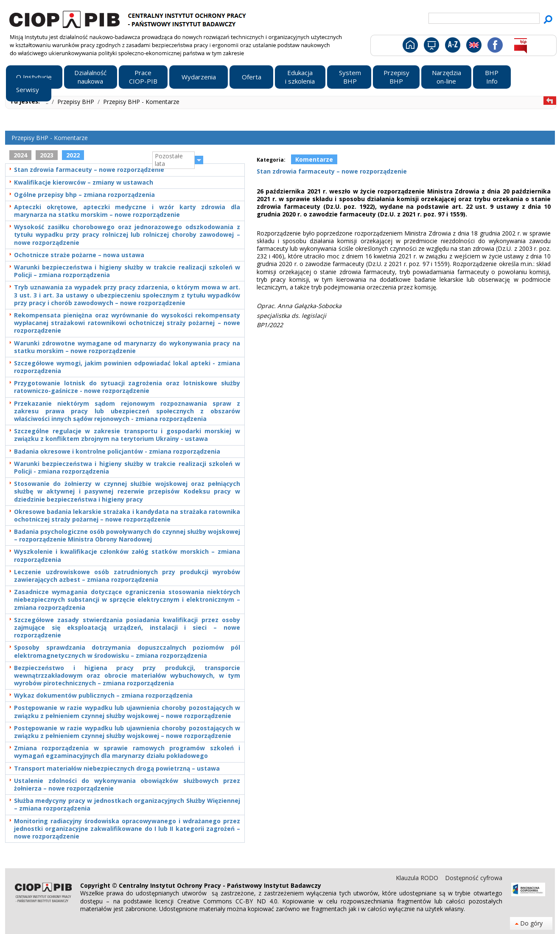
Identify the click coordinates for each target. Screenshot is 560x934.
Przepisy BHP (77, 102)
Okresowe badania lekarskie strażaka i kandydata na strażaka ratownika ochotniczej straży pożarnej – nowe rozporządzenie (127, 516)
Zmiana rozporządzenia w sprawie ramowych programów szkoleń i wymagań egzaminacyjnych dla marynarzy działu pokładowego (127, 752)
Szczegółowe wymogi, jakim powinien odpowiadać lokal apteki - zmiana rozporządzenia (127, 367)
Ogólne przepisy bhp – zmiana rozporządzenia (84, 195)
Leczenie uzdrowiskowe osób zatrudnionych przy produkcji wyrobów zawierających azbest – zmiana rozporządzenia (127, 576)
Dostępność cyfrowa (474, 878)
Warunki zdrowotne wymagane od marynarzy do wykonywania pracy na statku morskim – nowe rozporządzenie (127, 347)
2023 (47, 155)
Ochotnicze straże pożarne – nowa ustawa (79, 255)
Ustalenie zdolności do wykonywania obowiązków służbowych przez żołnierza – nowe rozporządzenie (127, 785)
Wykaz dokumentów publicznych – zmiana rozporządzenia (103, 696)
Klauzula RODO (418, 878)
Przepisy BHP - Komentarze (141, 102)
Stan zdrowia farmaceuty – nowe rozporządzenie (89, 170)
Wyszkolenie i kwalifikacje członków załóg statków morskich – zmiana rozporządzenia (127, 555)
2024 (20, 155)
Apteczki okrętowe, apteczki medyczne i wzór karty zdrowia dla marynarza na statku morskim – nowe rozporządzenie (127, 211)
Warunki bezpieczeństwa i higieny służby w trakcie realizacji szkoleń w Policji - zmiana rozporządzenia (127, 468)
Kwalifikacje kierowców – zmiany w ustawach (84, 182)
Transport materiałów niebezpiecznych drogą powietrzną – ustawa (117, 769)
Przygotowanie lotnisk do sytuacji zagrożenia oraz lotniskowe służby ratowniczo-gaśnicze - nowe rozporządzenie (127, 387)
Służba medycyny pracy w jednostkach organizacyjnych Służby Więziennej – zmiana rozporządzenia (127, 805)
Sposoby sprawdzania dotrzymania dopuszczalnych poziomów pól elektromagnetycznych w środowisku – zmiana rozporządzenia (127, 651)
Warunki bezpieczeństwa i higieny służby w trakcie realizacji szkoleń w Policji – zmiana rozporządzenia (127, 271)
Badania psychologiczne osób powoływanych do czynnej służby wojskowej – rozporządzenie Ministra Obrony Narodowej (127, 536)
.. (48, 102)
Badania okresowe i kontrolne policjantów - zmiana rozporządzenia (117, 452)
